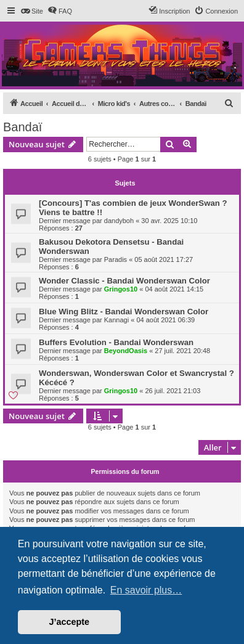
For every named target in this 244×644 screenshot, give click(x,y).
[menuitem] (32, 11)
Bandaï (22, 127)
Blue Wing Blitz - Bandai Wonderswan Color (124, 312)
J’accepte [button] (70, 622)
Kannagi (116, 320)
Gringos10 (121, 289)
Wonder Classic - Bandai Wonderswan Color (124, 281)
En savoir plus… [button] (146, 590)
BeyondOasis (126, 351)
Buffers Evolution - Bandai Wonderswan (116, 342)
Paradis (116, 259)
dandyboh (119, 221)
